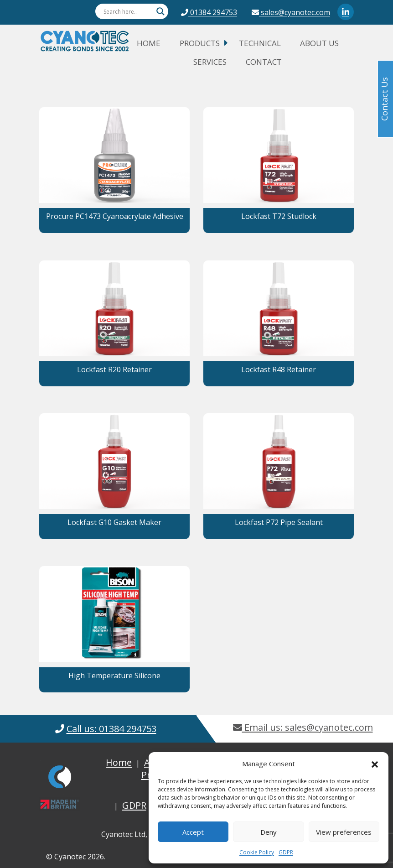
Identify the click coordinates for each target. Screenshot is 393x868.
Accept (193, 832)
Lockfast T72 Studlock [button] (279, 216)
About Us (319, 43)
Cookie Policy (257, 852)
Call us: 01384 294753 (111, 729)
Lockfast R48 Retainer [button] (279, 369)
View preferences (344, 832)
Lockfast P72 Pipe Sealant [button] (279, 522)
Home (149, 43)
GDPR (286, 852)
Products (200, 43)
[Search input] (128, 11)
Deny (269, 832)
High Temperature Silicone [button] (114, 676)
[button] (375, 764)
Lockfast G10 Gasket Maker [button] (114, 522)
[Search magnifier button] (160, 11)
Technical (260, 43)
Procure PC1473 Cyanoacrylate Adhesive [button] (115, 216)
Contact (264, 62)
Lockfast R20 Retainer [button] (114, 369)
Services (210, 62)
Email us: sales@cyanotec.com (303, 727)
